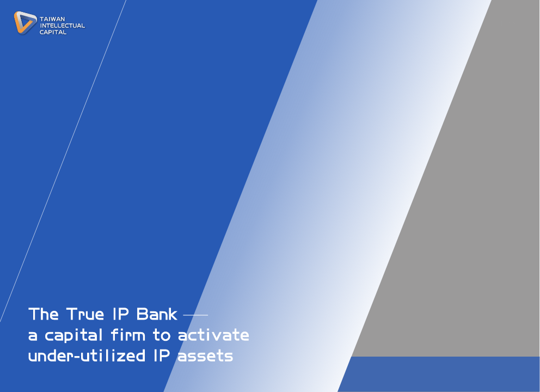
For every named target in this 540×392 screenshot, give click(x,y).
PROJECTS (372, 25)
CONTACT (421, 25)
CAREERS (468, 25)
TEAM (330, 25)
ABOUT (295, 25)
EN (513, 23)
